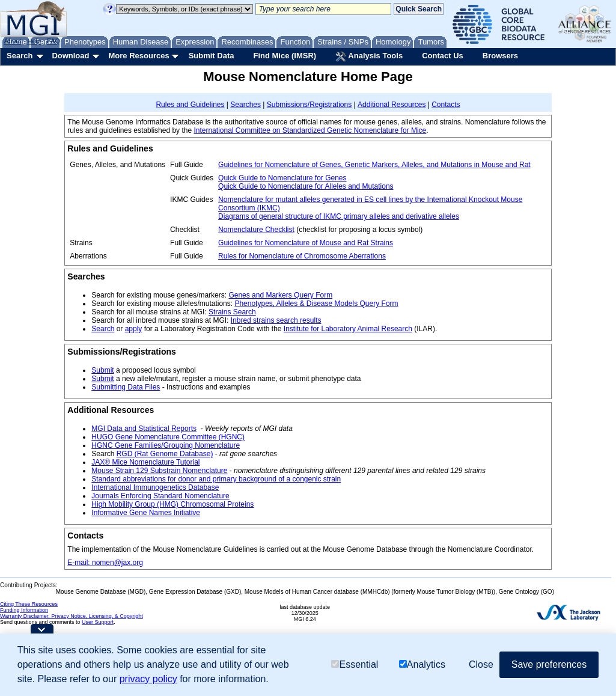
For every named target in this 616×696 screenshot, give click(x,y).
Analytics (422, 664)
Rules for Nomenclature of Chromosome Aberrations (302, 256)
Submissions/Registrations (309, 105)
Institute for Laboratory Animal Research (348, 329)
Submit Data (212, 56)
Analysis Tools (369, 56)
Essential (355, 664)
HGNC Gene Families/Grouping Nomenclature (166, 445)
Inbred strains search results (276, 320)
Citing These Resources (29, 604)
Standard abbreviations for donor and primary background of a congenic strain (216, 479)
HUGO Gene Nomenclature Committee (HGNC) (168, 437)
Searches (245, 105)
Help (34, 41)
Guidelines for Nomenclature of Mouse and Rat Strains (306, 243)
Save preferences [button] (549, 664)
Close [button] (481, 664)
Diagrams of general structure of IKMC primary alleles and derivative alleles (339, 216)
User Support (98, 622)
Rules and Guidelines (190, 105)
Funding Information (24, 610)
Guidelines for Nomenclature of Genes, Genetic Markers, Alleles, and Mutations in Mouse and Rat (374, 165)
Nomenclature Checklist (256, 230)
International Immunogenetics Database (155, 487)
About (13, 41)
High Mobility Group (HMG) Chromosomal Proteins (172, 504)
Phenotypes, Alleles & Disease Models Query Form (316, 304)
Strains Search (232, 312)
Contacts (446, 105)
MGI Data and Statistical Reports (144, 429)
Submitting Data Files (126, 387)
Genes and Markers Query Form (280, 295)
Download (70, 56)
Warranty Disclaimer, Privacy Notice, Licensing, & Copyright (72, 616)
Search (20, 56)
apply (134, 329)
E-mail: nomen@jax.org (105, 563)
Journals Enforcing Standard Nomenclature (160, 496)
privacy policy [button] (148, 679)
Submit (102, 370)
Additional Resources (392, 105)
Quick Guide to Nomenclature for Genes (282, 178)
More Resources (139, 56)
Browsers (500, 56)
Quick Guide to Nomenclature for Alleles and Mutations (306, 186)
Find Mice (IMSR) (285, 56)
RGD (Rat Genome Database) (165, 454)
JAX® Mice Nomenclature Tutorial (145, 462)
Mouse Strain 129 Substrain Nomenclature (159, 471)
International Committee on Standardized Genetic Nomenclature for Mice (310, 130)
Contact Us (443, 56)
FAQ (53, 41)
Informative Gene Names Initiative (146, 513)
